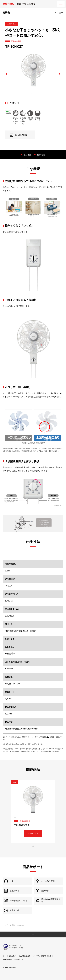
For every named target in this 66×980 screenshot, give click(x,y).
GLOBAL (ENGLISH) (9, 967)
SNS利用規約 (7, 959)
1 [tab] (33, 846)
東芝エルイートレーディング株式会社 (35, 737)
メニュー (59, 13)
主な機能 (27, 155)
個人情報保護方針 (25, 956)
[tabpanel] (33, 812)
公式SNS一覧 (19, 959)
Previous (7, 74)
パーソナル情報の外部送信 (42, 956)
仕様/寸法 (41, 155)
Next (60, 74)
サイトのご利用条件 (9, 956)
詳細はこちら (33, 833)
